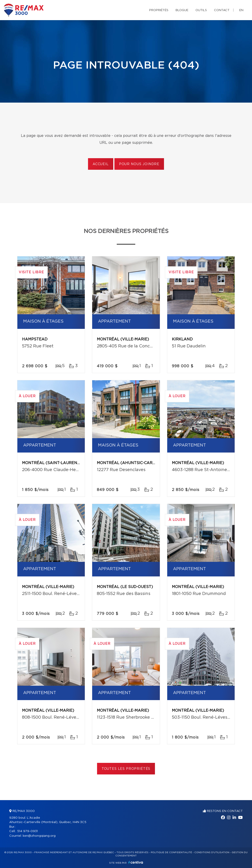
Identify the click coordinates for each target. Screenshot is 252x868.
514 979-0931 (27, 831)
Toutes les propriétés (126, 769)
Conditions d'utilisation (212, 852)
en (241, 10)
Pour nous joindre (139, 164)
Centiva (136, 862)
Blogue (182, 10)
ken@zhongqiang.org (39, 836)
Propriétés (159, 10)
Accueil (101, 164)
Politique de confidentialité (171, 852)
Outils (201, 10)
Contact (222, 10)
